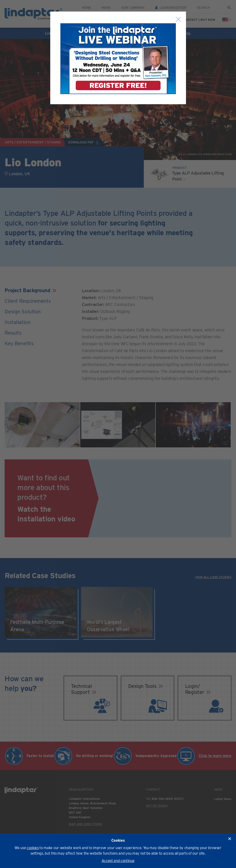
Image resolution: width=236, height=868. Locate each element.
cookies (33, 848)
